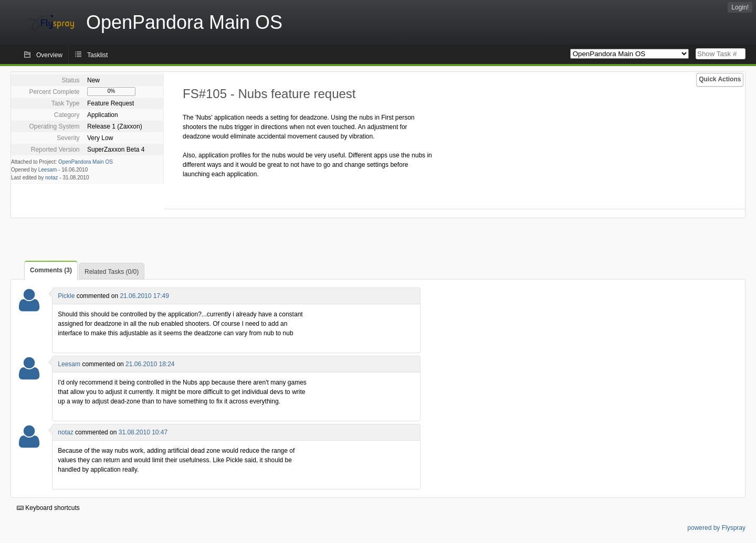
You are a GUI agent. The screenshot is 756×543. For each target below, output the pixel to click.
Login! (740, 7)
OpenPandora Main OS (86, 162)
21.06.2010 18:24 (150, 364)
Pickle (66, 296)
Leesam (48, 170)
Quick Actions (720, 79)
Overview (49, 55)
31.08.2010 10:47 (143, 432)
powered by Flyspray (716, 528)
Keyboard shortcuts (48, 508)
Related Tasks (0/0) (112, 272)
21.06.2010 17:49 (144, 296)
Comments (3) (51, 270)
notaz (51, 178)
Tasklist (97, 55)
